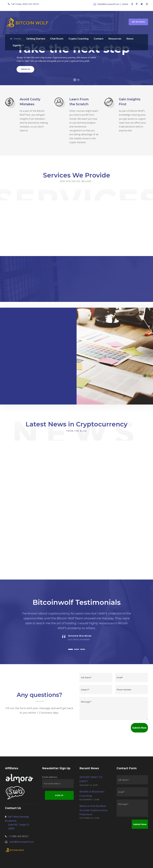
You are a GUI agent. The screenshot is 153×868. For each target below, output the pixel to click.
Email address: (50, 765)
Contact (99, 39)
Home (16, 39)
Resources (115, 39)
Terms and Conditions (87, 862)
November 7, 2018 (89, 787)
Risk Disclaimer (110, 862)
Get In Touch (138, 22)
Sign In (17, 45)
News (130, 39)
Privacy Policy (66, 862)
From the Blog (77, 431)
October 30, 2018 (89, 806)
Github (125, 4)
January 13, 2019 (89, 773)
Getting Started (36, 39)
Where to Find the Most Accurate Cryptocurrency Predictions (94, 798)
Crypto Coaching (79, 39)
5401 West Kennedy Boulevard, (21, 811)
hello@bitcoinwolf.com (108, 4)
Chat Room (57, 39)
